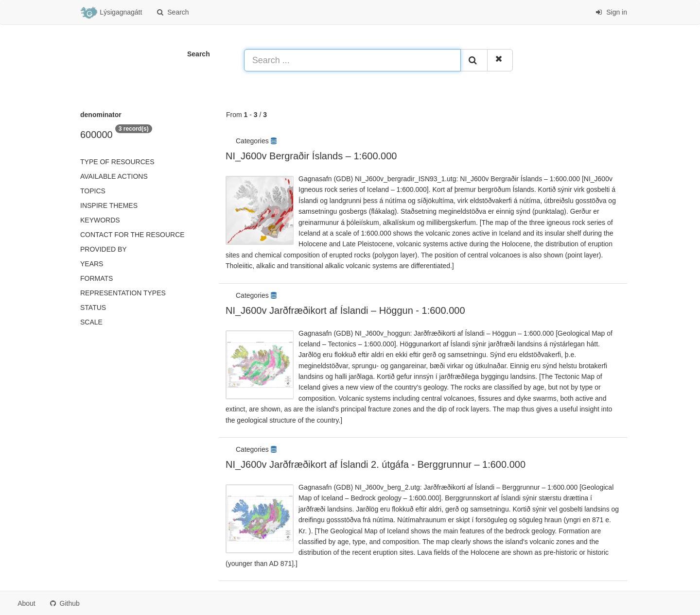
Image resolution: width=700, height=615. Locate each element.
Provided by (104, 249)
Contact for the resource (132, 235)
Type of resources (117, 162)
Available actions (114, 176)
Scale (91, 322)
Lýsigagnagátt (111, 13)
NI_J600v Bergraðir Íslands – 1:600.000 (311, 156)
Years (92, 264)
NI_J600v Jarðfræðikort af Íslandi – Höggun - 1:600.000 (345, 310)
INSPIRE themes (109, 205)
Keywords (100, 220)
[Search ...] (352, 60)
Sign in (611, 12)
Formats (96, 278)
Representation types (123, 293)
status (93, 307)
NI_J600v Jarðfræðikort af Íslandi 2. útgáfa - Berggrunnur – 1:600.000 (376, 464)
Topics (93, 191)
